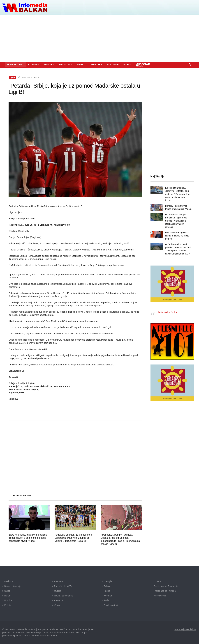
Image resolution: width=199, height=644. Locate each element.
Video (57, 605)
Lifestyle (108, 581)
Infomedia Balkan (168, 312)
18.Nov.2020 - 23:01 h (29, 77)
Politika (8, 605)
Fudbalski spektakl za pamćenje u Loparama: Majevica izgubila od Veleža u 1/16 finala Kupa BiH (73, 538)
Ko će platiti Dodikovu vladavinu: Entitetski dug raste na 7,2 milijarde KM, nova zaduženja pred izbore (178, 194)
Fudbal (107, 591)
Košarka (108, 596)
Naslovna (9, 581)
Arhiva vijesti (160, 596)
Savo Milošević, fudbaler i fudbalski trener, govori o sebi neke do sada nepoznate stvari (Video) (28, 538)
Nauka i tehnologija (63, 596)
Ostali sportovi (111, 605)
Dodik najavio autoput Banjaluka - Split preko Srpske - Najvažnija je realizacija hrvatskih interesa (176, 221)
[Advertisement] (99, 38)
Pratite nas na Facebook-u (166, 586)
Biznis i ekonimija (13, 586)
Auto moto (59, 600)
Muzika (58, 591)
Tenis (106, 600)
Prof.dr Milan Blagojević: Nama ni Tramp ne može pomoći (177, 236)
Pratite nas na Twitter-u (165, 591)
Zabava (108, 586)
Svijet (7, 591)
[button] (33, 64)
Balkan (8, 596)
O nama (157, 581)
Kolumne (58, 581)
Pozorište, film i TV (63, 586)
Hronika (8, 600)
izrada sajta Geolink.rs (185, 629)
